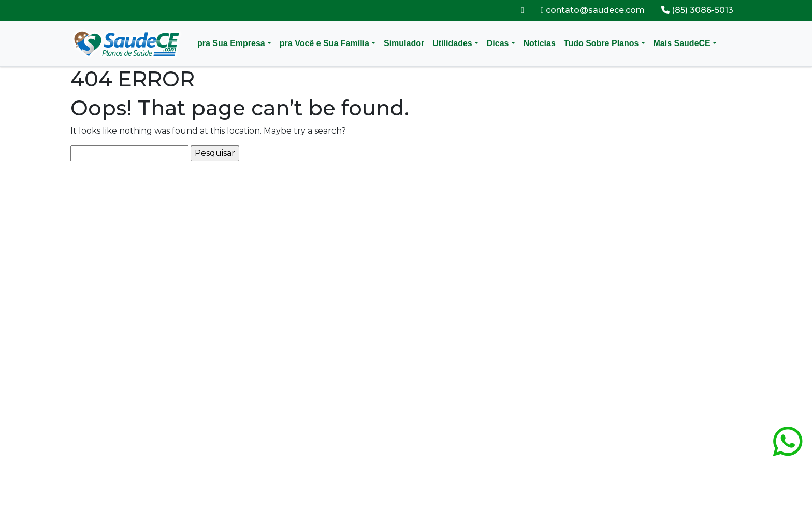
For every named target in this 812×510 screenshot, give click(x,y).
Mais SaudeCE (682, 43)
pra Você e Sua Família (324, 43)
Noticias (540, 43)
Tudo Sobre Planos (601, 43)
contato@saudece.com (593, 10)
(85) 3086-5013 (697, 10)
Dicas (498, 43)
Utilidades (452, 43)
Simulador (404, 43)
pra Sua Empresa (231, 43)
